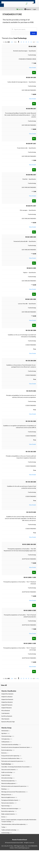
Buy (34, 72)
